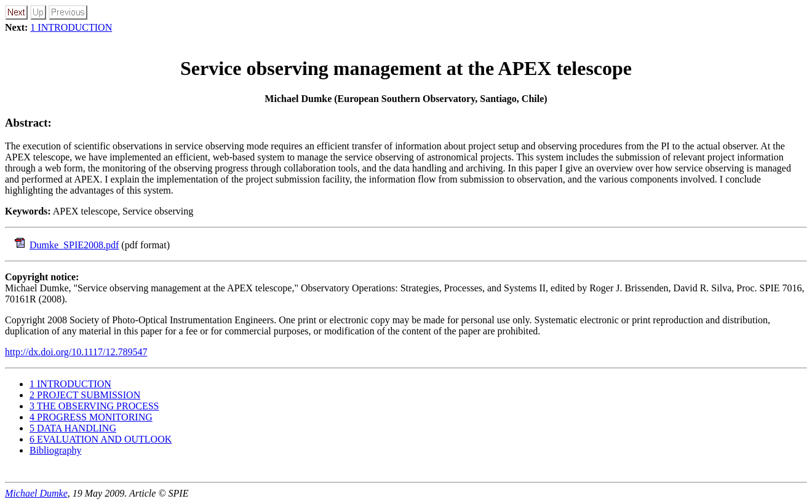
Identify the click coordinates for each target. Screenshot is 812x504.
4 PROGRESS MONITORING (91, 417)
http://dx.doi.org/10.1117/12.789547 (76, 352)
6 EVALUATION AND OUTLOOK (101, 439)
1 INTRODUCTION (71, 27)
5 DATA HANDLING (73, 428)
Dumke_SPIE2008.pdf (74, 245)
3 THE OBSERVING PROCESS (94, 406)
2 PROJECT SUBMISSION (85, 395)
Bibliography (55, 450)
